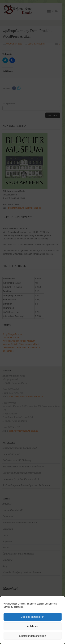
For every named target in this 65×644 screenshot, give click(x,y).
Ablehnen (32, 626)
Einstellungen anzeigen (32, 636)
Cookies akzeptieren (33, 617)
